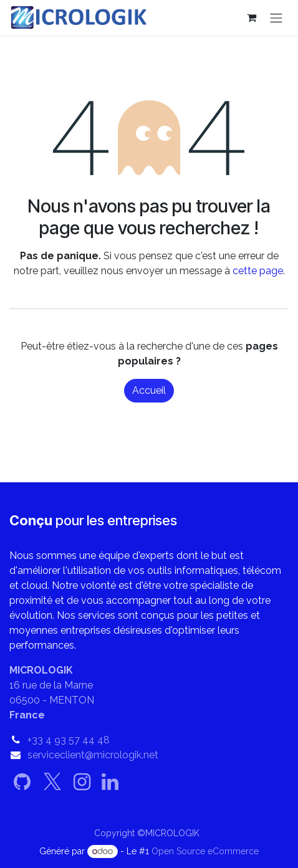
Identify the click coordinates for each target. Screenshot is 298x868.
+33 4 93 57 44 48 (69, 740)
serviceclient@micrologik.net (93, 755)
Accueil (149, 390)
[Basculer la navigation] (276, 18)
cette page (258, 271)
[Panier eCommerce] (251, 17)
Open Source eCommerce (205, 851)
